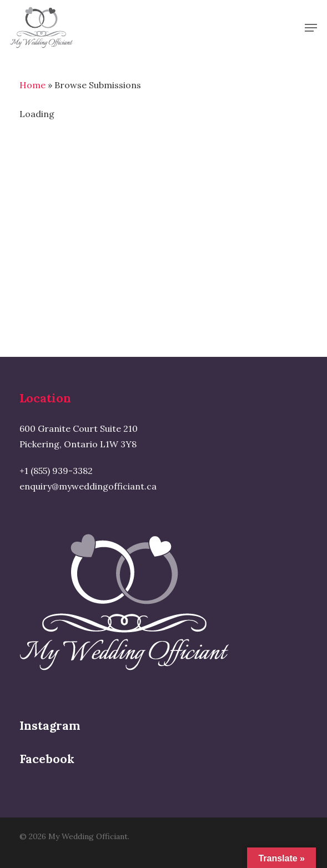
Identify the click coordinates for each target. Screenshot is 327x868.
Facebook (47, 759)
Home (32, 85)
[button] (311, 28)
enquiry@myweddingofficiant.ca (88, 486)
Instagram (50, 726)
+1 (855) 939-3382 (56, 471)
